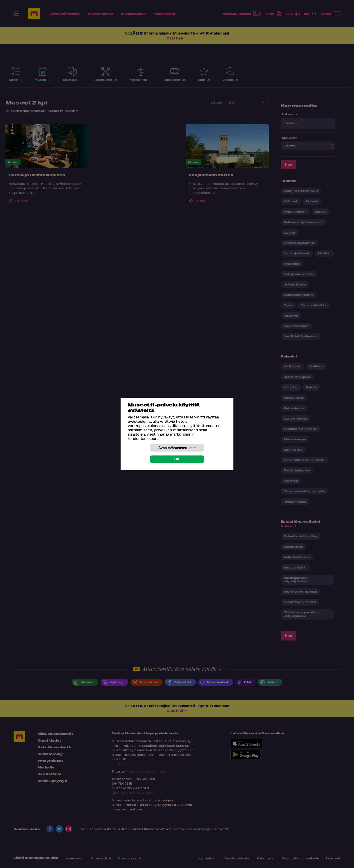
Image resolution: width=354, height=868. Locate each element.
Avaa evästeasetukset (177, 448)
